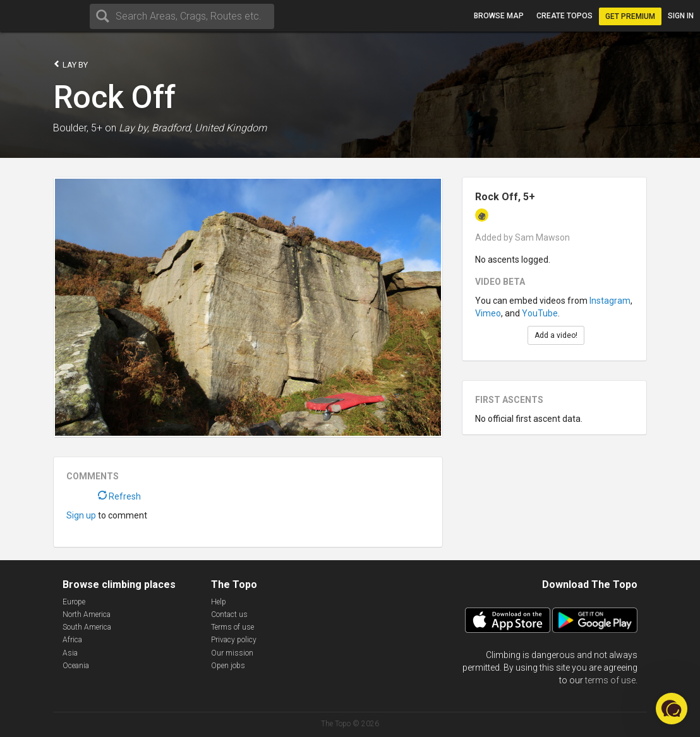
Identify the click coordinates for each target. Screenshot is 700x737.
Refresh (119, 496)
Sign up (81, 515)
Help (219, 602)
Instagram (610, 301)
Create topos (564, 16)
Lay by (70, 64)
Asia (70, 653)
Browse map (499, 16)
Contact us (229, 614)
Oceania (76, 666)
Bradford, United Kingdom (209, 128)
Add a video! (556, 335)
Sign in (681, 16)
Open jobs (228, 666)
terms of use (610, 680)
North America (87, 614)
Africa (72, 640)
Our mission (232, 653)
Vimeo (488, 313)
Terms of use (232, 627)
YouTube (540, 313)
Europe (74, 602)
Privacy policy (234, 640)
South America (87, 627)
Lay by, (134, 128)
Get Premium (630, 16)
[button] (672, 709)
